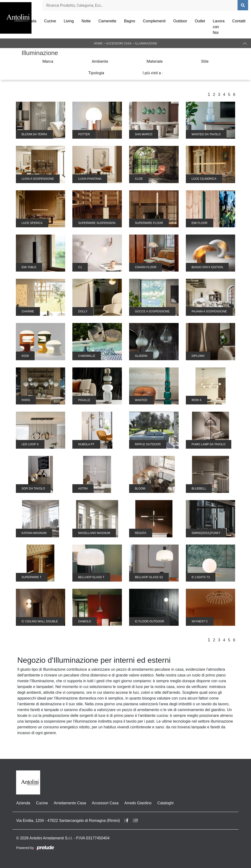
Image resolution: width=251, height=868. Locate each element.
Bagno (130, 21)
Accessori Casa (119, 43)
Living (69, 21)
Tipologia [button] (96, 73)
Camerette (107, 21)
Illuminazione (146, 43)
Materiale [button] (155, 61)
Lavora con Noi (219, 27)
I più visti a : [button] (153, 73)
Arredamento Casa (70, 803)
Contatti (239, 21)
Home (98, 43)
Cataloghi (165, 803)
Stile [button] (205, 61)
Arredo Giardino (138, 803)
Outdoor (180, 21)
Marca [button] (48, 61)
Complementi (154, 21)
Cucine (50, 21)
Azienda (30, 21)
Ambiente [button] (100, 61)
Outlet (200, 21)
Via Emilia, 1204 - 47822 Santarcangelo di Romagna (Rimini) (68, 821)
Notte (86, 21)
